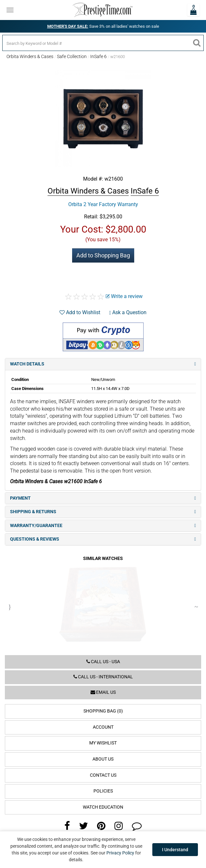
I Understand (175, 850)
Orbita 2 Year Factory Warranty (103, 204)
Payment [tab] (103, 498)
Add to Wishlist (80, 312)
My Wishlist (103, 743)
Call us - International (103, 677)
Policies (103, 791)
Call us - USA (103, 662)
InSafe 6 (98, 56)
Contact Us (103, 775)
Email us (103, 692)
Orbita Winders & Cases (30, 56)
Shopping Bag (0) (103, 711)
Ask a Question (128, 312)
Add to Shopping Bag (103, 255)
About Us (103, 759)
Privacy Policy (120, 853)
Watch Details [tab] (103, 364)
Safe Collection (72, 56)
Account (103, 727)
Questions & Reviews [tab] (103, 539)
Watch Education (103, 807)
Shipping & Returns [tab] (103, 512)
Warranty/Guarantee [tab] (103, 526)
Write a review (124, 296)
